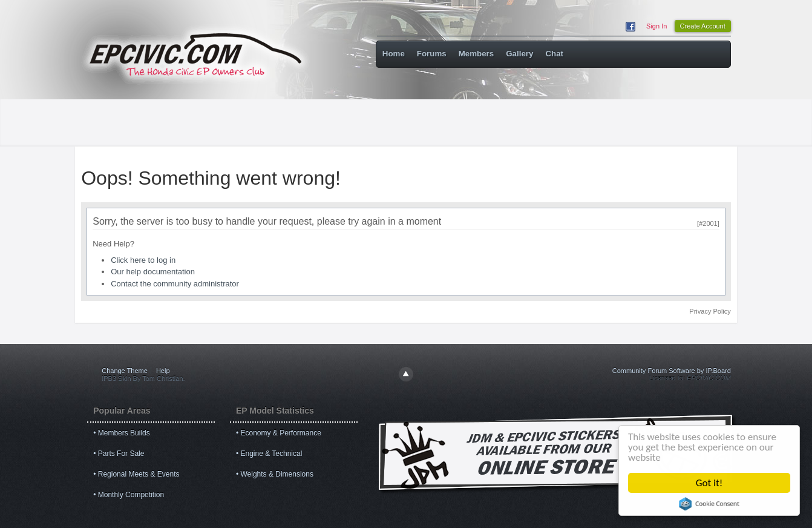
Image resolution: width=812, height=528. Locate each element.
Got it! (709, 483)
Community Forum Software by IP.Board (672, 371)
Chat (554, 54)
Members (476, 54)
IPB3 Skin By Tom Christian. (143, 378)
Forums (432, 54)
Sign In (656, 26)
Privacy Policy (710, 311)
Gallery (519, 54)
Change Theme (125, 371)
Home (394, 54)
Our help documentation (153, 272)
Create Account (703, 26)
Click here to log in (143, 260)
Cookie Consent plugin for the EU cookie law (709, 504)
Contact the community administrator (175, 284)
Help (163, 371)
